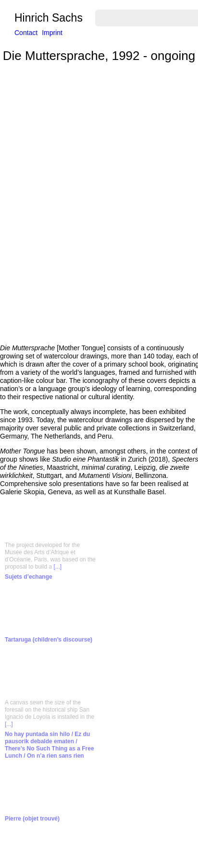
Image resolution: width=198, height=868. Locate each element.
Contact (26, 33)
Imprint (52, 33)
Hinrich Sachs (49, 18)
